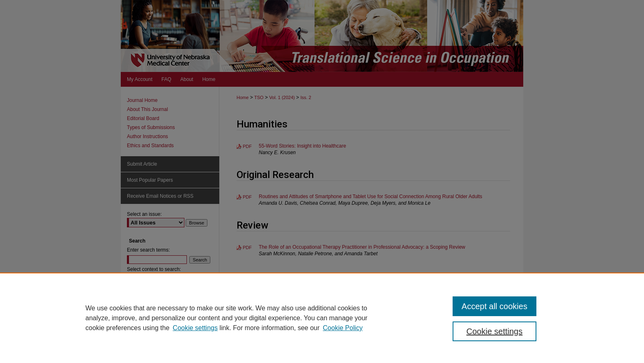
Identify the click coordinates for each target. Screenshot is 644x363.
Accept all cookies (494, 306)
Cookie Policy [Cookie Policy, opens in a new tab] (343, 328)
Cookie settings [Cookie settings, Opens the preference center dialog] (495, 331)
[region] (322, 318)
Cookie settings (195, 328)
